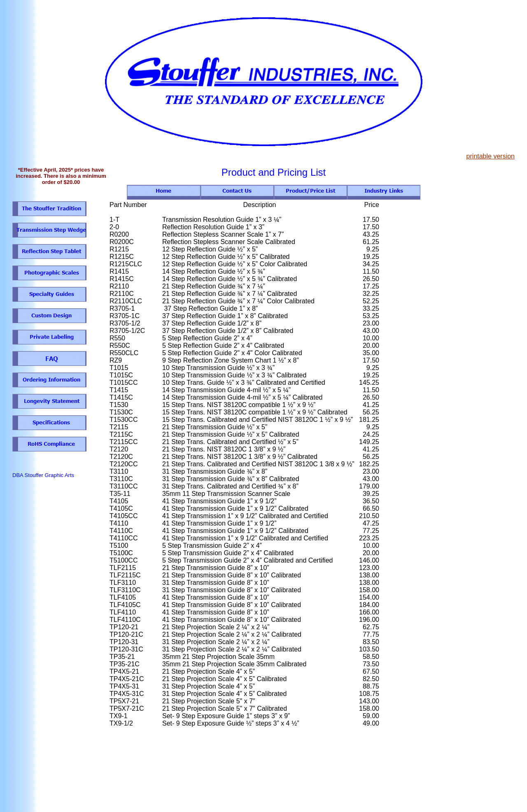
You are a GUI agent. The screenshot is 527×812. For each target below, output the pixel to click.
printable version (491, 156)
